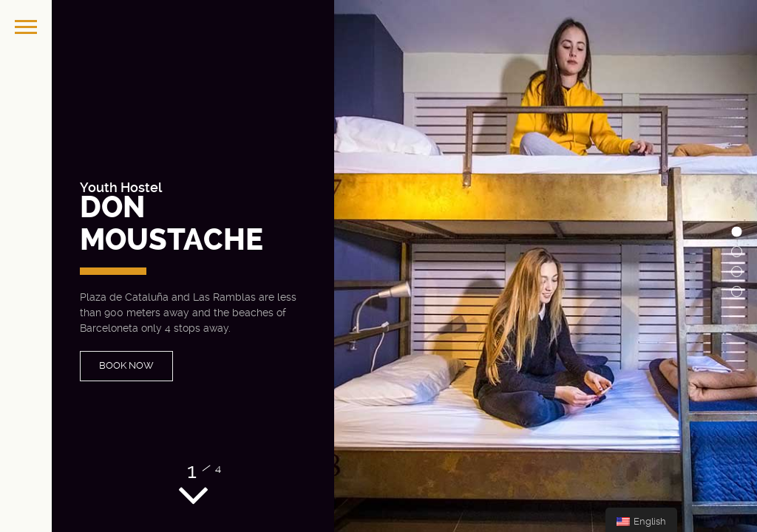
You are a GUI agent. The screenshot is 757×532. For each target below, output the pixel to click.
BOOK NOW (126, 365)
